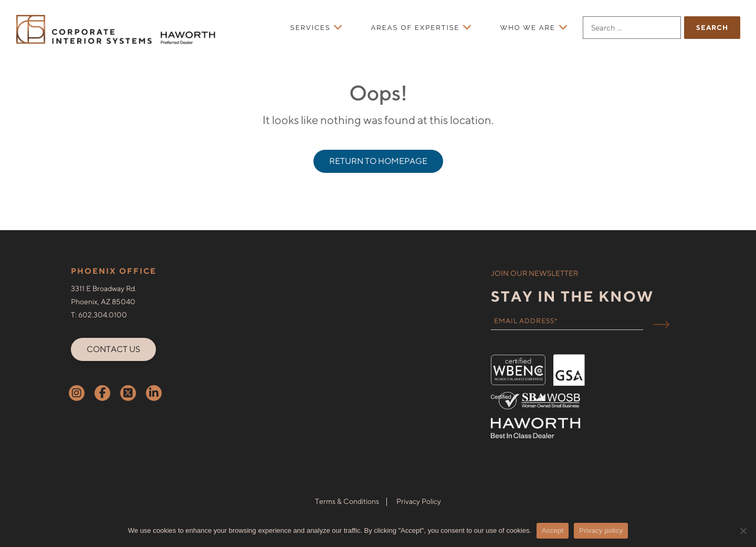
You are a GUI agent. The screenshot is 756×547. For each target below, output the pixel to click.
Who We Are (528, 28)
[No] (743, 531)
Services (311, 28)
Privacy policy (601, 530)
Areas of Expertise (416, 28)
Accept (553, 530)
